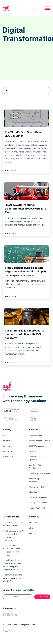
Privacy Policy (8, 631)
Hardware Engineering (38, 497)
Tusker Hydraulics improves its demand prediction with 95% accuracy (11, 550)
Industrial (6, 441)
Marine (5, 436)
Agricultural (7, 451)
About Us (33, 523)
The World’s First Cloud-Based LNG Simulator (12, 524)
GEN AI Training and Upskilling (37, 458)
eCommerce (8, 457)
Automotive (7, 446)
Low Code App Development (35, 467)
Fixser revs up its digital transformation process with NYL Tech (13, 578)
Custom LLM (34, 451)
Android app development (35, 480)
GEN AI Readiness (36, 446)
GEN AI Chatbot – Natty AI (40, 441)
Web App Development (39, 487)
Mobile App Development (40, 473)
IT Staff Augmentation (38, 508)
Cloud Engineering (37, 492)
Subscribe (43, 597)
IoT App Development (38, 503)
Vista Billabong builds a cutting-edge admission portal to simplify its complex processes (13, 565)
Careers (32, 533)
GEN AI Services (36, 436)
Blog (31, 528)
